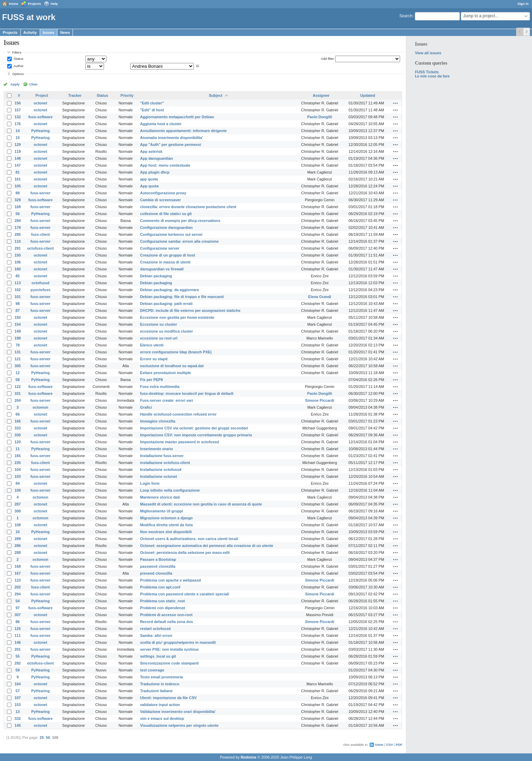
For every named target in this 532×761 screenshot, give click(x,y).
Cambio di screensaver (161, 200)
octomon (40, 407)
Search (406, 16)
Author (18, 66)
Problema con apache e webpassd (171, 580)
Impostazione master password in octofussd (180, 442)
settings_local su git (158, 656)
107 (18, 698)
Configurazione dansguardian (167, 228)
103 (18, 476)
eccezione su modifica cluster (167, 331)
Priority (127, 95)
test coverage (152, 670)
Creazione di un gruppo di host (168, 255)
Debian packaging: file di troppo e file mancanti (182, 297)
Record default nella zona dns (167, 622)
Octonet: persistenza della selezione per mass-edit (185, 553)
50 (48, 737)
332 (18, 718)
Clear (34, 84)
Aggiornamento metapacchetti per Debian (177, 117)
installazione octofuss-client (165, 463)
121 (18, 359)
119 (18, 151)
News (65, 33)
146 (18, 642)
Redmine (249, 757)
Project (42, 95)
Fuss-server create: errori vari (167, 400)
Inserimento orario (157, 449)
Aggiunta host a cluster (161, 124)
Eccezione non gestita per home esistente (177, 317)
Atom (379, 745)
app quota (149, 179)
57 (18, 691)
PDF (399, 745)
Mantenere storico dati (160, 497)
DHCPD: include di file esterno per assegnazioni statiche (190, 310)
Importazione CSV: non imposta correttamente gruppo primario (196, 435)
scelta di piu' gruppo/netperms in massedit (178, 642)
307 (18, 615)
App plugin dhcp (155, 172)
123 (18, 580)
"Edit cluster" (152, 103)
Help (54, 4)
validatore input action (160, 705)
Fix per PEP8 (152, 380)
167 (18, 573)
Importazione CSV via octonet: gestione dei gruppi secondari (194, 428)
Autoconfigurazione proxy (163, 193)
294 (18, 594)
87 (18, 310)
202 (18, 587)
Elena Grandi (320, 297)
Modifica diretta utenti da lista (167, 525)
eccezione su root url (159, 338)
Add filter (327, 59)
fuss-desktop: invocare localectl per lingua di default (187, 393)
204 (18, 400)
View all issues (428, 53)
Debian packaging (156, 276)
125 (18, 629)
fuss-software (40, 117)
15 (18, 138)
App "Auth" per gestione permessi (171, 145)
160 (18, 269)
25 (42, 737)
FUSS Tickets (427, 72)
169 (18, 207)
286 (18, 546)
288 (18, 553)
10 (18, 532)
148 (18, 158)
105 (18, 186)
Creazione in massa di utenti (165, 262)
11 (18, 449)
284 (18, 221)
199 (18, 338)
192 (18, 317)
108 (18, 525)
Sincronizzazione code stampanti (170, 663)
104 (18, 470)
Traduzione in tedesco (160, 684)
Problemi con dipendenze (163, 608)
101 (18, 297)
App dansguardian (157, 158)
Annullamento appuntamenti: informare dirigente (184, 131)
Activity (30, 33)
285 (18, 234)
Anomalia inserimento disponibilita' (172, 138)
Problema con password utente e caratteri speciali (185, 594)
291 (18, 248)
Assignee (321, 95)
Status (18, 59)
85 (18, 276)
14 (18, 131)
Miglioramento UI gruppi (162, 511)
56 (18, 214)
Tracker (75, 95)
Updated (368, 95)
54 (18, 601)
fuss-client (40, 234)
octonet (41, 103)
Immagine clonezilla (158, 421)
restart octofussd (155, 629)
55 (18, 656)
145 (18, 725)
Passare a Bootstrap (158, 559)
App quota (149, 186)
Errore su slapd (154, 359)
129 (18, 145)
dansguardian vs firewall (162, 269)
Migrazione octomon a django (167, 518)
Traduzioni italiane (156, 691)
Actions (396, 103)
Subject (216, 95)
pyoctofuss (40, 290)
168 (18, 566)
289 (18, 539)
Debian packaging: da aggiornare (170, 290)
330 (18, 435)
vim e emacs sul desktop (162, 718)
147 (18, 165)
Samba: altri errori (156, 635)
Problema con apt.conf (160, 587)
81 (18, 172)
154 (18, 324)
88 (18, 193)
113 (18, 283)
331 (18, 393)
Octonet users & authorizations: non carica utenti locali (189, 539)
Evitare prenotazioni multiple (166, 373)
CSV (390, 745)
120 (18, 442)
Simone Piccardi (320, 400)
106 (18, 262)
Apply (15, 84)
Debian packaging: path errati (167, 304)
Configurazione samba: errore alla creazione (179, 241)
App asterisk (151, 151)
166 (18, 421)
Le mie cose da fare (432, 76)
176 (18, 124)
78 (18, 345)
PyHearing (40, 131)
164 (18, 684)
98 (18, 304)
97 (18, 608)
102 (18, 290)
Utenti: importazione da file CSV (169, 698)
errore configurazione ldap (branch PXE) (176, 352)
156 (18, 103)
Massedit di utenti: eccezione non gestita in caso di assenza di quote (201, 504)
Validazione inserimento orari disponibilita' (178, 712)
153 (18, 705)
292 (18, 663)
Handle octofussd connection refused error (178, 414)
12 (18, 373)
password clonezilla (158, 566)
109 (18, 490)
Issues (49, 33)
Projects (35, 4)
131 (18, 352)
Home (14, 4)
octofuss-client (41, 248)
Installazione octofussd (161, 470)
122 (18, 387)
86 (18, 622)
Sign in (523, 4)
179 (18, 228)
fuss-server (40, 193)
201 (18, 649)
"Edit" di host (152, 110)
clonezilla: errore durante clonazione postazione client (188, 207)
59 (18, 670)
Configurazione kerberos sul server (172, 234)
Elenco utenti (152, 345)
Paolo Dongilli (320, 117)
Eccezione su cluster (159, 324)
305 (18, 366)
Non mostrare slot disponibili (166, 532)
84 (18, 483)
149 (18, 331)
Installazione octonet (159, 476)
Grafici (146, 407)
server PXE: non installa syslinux (170, 649)
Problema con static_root (163, 601)
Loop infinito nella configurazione (170, 490)
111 (18, 635)
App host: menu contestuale (165, 165)
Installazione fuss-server (162, 456)
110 (18, 241)
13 (18, 712)
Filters (17, 52)
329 (18, 200)
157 (18, 110)
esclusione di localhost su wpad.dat (172, 366)
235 (18, 463)
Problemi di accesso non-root (167, 615)
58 (18, 380)
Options (18, 74)
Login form (150, 483)
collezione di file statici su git (166, 214)
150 (18, 255)
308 (18, 511)
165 (18, 456)
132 (18, 117)
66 (18, 414)
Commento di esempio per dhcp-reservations (180, 221)
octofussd (40, 283)
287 (18, 504)
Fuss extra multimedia (160, 387)
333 (18, 428)
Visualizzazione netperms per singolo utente (179, 725)
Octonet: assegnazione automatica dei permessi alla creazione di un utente (207, 546)
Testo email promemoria (162, 677)
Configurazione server (160, 248)
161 (18, 179)
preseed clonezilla (156, 573)
